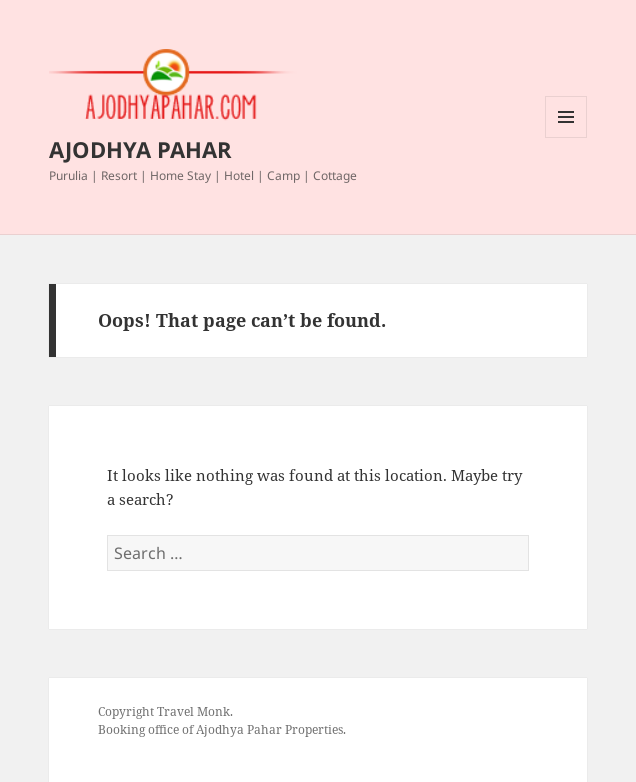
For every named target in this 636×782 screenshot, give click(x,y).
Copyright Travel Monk (164, 711)
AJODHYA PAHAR (140, 149)
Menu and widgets (566, 137)
